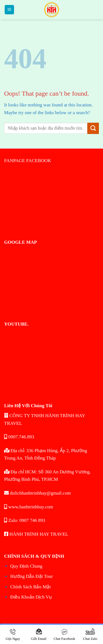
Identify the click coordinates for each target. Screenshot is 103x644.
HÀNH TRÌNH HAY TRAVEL (36, 534)
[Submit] (93, 128)
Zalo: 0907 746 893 (25, 520)
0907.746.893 (19, 437)
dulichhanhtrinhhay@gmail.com (37, 493)
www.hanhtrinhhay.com (29, 507)
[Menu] (9, 10)
